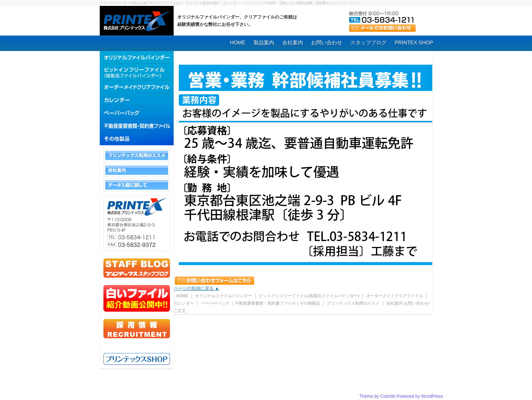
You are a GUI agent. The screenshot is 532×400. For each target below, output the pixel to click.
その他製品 (310, 303)
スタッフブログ (368, 43)
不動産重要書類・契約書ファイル (265, 303)
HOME (238, 43)
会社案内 (293, 43)
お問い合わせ (327, 43)
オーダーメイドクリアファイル (395, 296)
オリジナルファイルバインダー (224, 296)
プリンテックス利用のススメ (353, 303)
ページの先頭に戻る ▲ (196, 288)
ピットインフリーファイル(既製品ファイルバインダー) (310, 296)
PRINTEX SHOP (414, 43)
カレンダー (184, 303)
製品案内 (264, 43)
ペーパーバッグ (215, 303)
